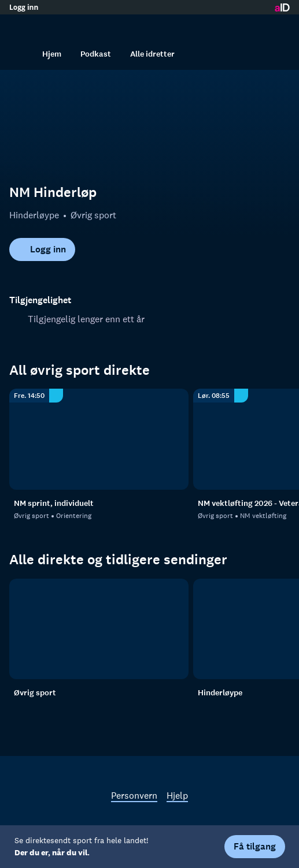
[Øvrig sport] (99, 629)
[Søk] (21, 54)
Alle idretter (152, 54)
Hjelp (177, 795)
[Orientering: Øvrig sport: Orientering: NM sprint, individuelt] (99, 439)
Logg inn (24, 8)
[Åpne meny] (278, 26)
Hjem (52, 54)
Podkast (96, 54)
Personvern (134, 795)
